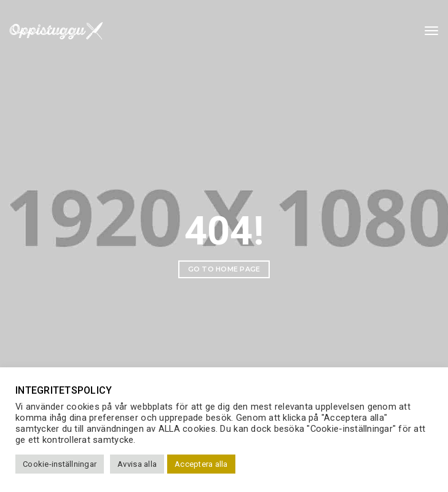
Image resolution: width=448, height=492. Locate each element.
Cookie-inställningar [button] (60, 464)
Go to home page (224, 269)
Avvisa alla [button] (137, 464)
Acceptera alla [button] (201, 464)
